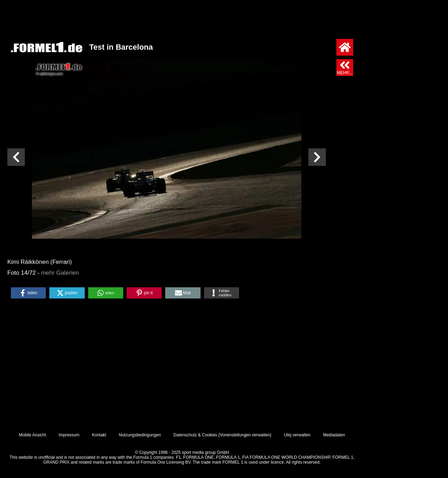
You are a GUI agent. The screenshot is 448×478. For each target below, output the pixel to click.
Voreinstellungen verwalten (245, 435)
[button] (28, 293)
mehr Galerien (60, 273)
